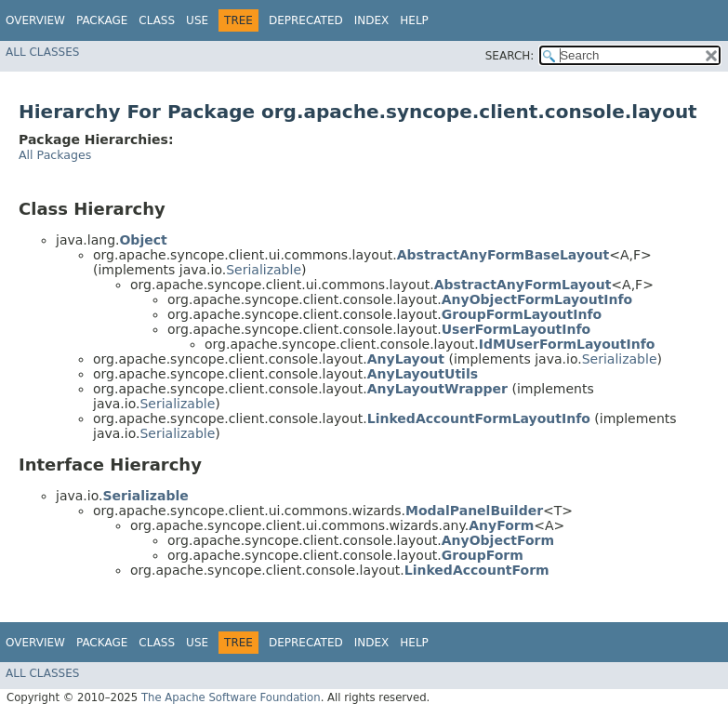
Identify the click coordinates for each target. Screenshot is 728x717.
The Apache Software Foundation (231, 697)
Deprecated (306, 20)
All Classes (42, 52)
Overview (35, 20)
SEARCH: (510, 56)
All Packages (55, 155)
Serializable (264, 270)
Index (372, 20)
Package (102, 20)
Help (414, 20)
